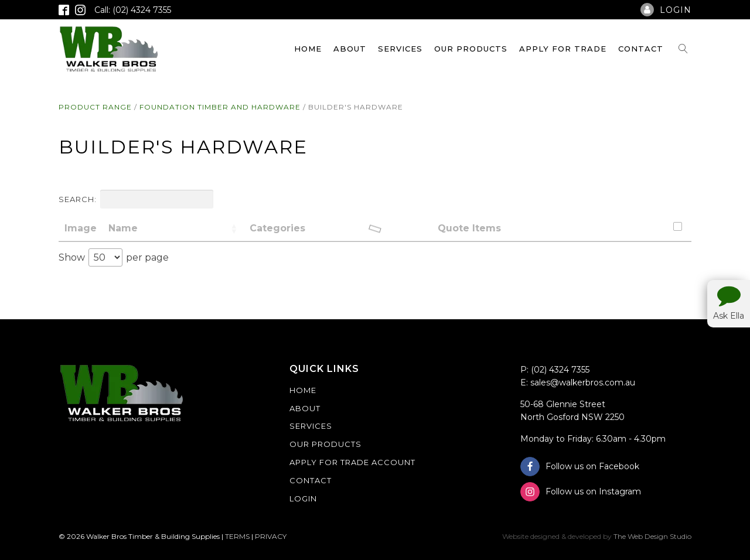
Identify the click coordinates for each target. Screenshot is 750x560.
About (350, 49)
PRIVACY (271, 536)
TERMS (237, 536)
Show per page (114, 257)
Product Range (95, 107)
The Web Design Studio (652, 536)
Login (303, 498)
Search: (136, 199)
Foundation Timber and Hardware (220, 107)
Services (400, 49)
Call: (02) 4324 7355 (133, 10)
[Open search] (683, 49)
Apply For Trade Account (352, 462)
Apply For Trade (563, 49)
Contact (641, 49)
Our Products (471, 49)
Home (308, 49)
